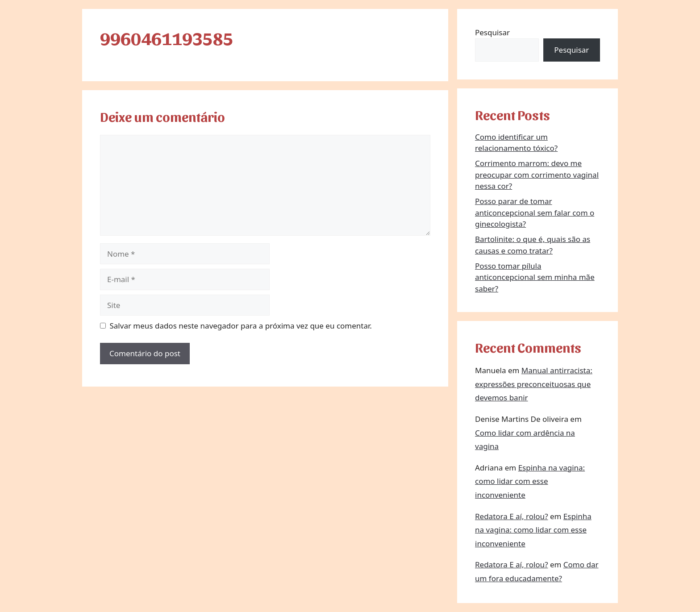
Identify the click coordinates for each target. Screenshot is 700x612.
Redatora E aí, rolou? (512, 516)
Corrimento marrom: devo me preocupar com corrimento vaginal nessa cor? (537, 175)
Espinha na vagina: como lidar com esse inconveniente (530, 481)
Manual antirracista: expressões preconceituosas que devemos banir (534, 384)
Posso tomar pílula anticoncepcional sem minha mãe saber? (535, 277)
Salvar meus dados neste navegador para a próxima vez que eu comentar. (241, 326)
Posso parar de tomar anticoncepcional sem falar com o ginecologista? (535, 212)
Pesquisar (492, 32)
